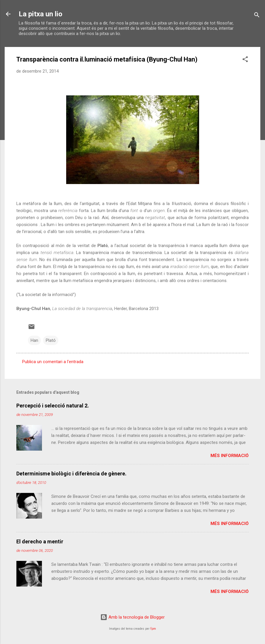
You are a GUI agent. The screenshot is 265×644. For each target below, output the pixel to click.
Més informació (230, 456)
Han (34, 340)
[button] (245, 60)
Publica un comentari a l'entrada (53, 362)
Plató (51, 340)
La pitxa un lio (41, 14)
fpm (153, 629)
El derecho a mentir (40, 541)
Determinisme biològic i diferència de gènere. (71, 474)
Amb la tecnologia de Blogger (132, 617)
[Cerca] (257, 16)
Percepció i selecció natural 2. (53, 406)
